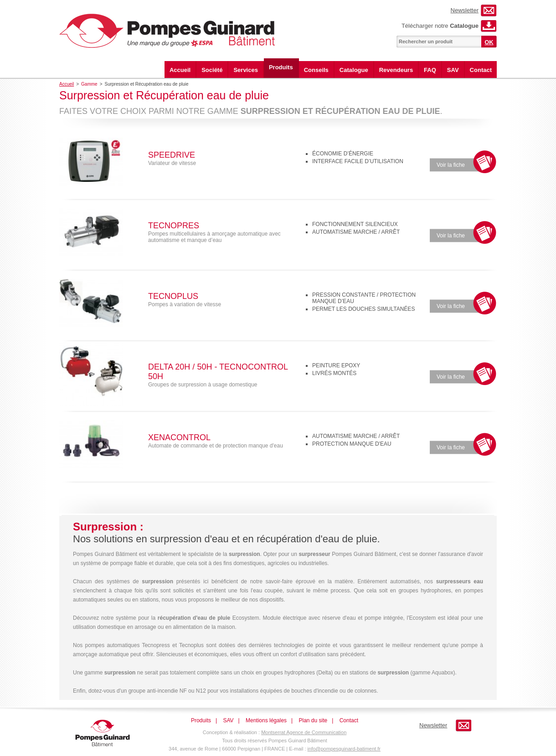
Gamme (89, 84)
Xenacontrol (179, 437)
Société (212, 70)
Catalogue (354, 70)
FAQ (430, 70)
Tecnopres (174, 226)
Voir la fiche (451, 165)
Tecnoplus (173, 296)
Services (246, 70)
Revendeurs (396, 70)
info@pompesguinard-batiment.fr (344, 749)
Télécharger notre (440, 26)
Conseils (316, 70)
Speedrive (172, 155)
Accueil (180, 70)
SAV (453, 70)
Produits (281, 67)
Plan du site (313, 720)
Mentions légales (266, 720)
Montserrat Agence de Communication (304, 732)
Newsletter (465, 10)
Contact (481, 70)
